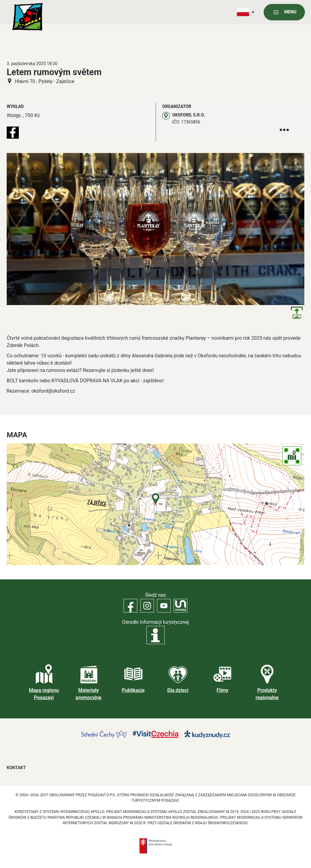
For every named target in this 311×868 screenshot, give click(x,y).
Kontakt (16, 768)
